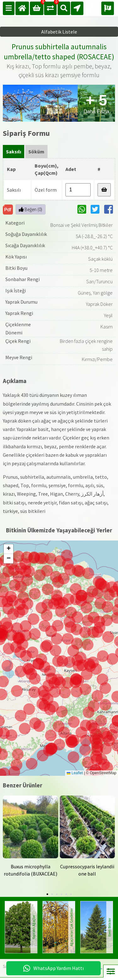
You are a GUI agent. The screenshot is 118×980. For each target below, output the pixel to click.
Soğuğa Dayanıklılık (26, 234)
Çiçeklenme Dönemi (18, 328)
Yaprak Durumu (21, 302)
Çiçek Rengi (18, 341)
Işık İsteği (16, 290)
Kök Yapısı (16, 257)
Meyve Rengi (19, 357)
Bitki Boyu (16, 268)
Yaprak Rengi (19, 313)
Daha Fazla (96, 103)
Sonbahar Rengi (22, 279)
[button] (72, 742)
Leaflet (75, 773)
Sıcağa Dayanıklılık (25, 245)
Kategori (15, 223)
